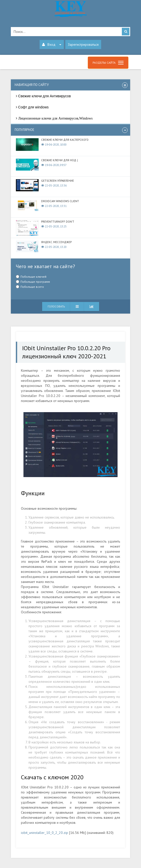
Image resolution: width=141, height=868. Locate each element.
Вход (52, 44)
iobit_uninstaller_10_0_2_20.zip (45, 833)
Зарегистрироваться (83, 44)
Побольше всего (32, 287)
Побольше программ (35, 282)
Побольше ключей (33, 277)
